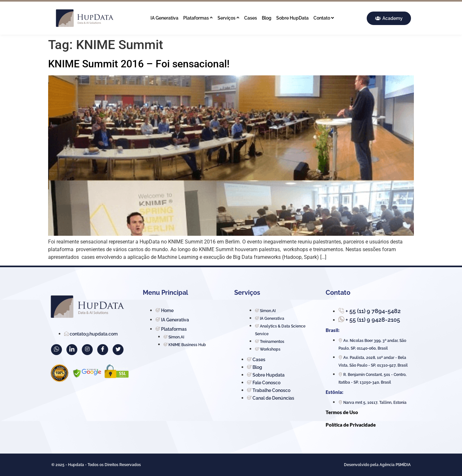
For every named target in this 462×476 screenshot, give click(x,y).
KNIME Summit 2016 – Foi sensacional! (139, 64)
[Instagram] (87, 350)
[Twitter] (118, 350)
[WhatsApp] (56, 350)
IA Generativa (164, 18)
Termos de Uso (342, 412)
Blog (267, 18)
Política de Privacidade (351, 425)
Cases (251, 18)
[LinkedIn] (72, 350)
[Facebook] (103, 350)
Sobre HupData (292, 18)
